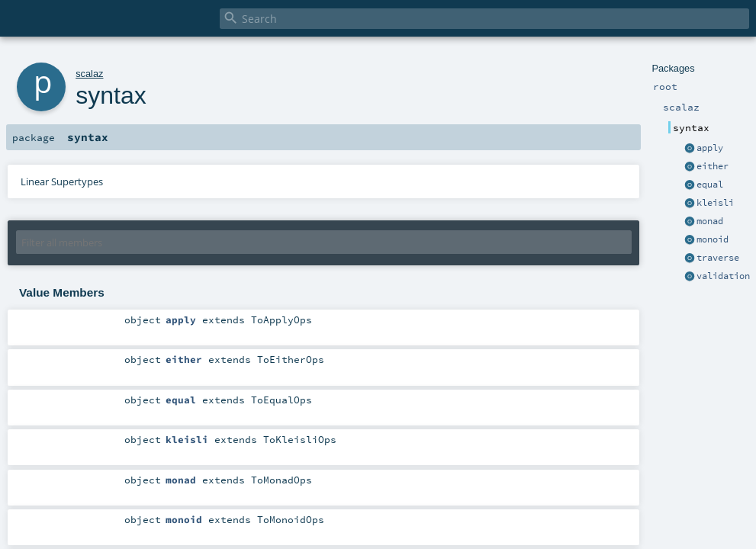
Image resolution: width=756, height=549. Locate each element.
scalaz (89, 74)
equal (710, 185)
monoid (713, 239)
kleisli (715, 203)
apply (710, 148)
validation (723, 276)
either (713, 166)
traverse (718, 258)
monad (710, 221)
